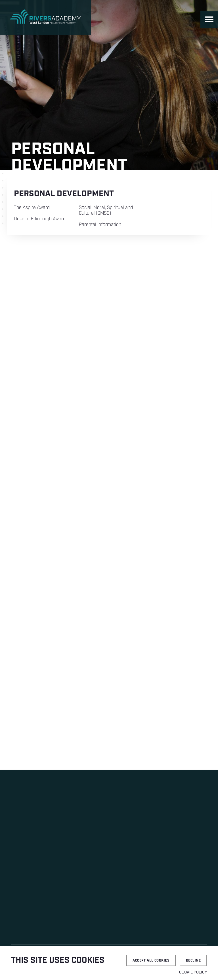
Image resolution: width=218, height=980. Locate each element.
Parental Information (100, 225)
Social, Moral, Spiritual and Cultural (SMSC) (106, 211)
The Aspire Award (32, 208)
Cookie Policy (193, 972)
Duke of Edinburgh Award (40, 219)
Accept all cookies (151, 961)
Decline (193, 961)
